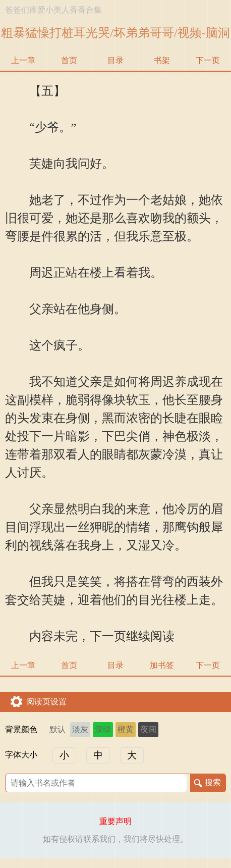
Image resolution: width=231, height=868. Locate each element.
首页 (69, 60)
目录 (115, 60)
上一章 (23, 60)
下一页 (208, 60)
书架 (162, 60)
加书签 (162, 665)
